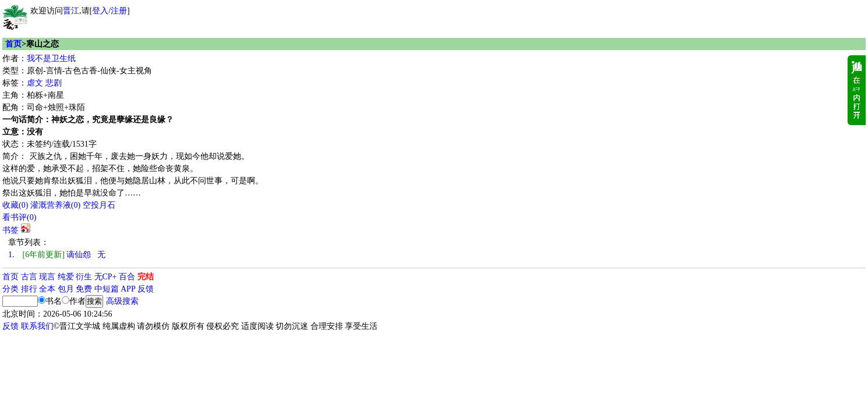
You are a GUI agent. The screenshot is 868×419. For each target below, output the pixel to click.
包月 (66, 289)
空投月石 (99, 205)
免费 (84, 289)
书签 (10, 230)
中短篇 (107, 289)
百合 (127, 277)
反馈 (146, 289)
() (15, 205)
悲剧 (54, 83)
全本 (47, 289)
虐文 (35, 83)
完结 (146, 277)
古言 (29, 277)
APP (128, 289)
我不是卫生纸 (51, 58)
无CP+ (106, 277)
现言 (47, 277)
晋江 (71, 11)
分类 (10, 289)
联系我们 (37, 326)
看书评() (19, 217)
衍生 (84, 277)
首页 (13, 44)
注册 (119, 11)
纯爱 (66, 277)
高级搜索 (122, 301)
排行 (29, 289)
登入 (100, 11)
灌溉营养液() (55, 205)
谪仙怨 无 (57, 255)
